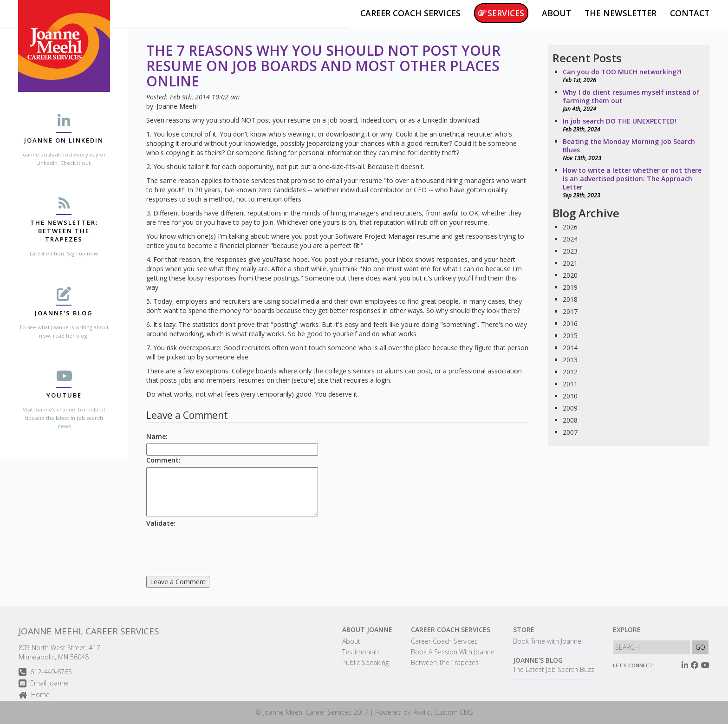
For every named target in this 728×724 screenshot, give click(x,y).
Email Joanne (44, 684)
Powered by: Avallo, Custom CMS (424, 712)
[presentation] (217, 548)
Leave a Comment (178, 582)
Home (34, 695)
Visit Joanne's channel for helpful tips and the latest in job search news (64, 418)
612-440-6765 (45, 672)
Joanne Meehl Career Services (89, 631)
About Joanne (367, 629)
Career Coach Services (451, 629)
